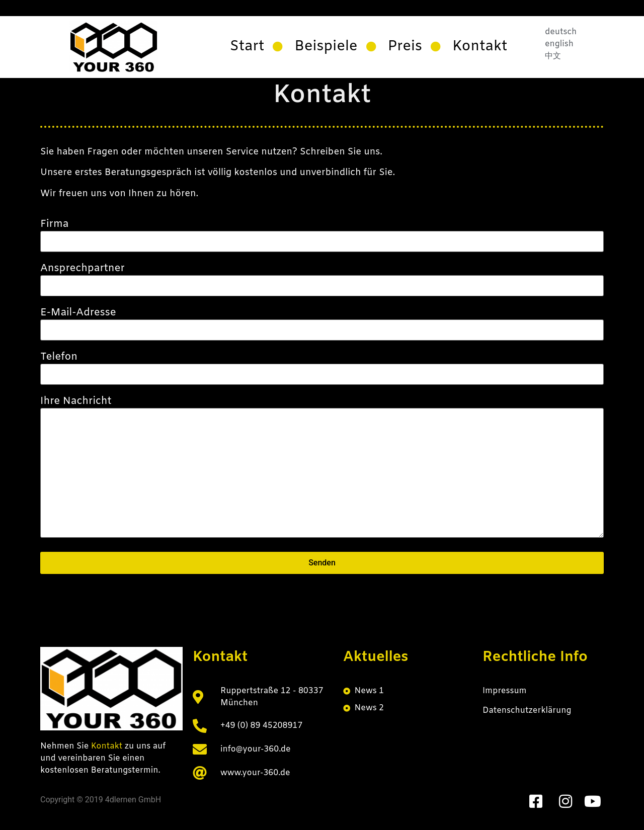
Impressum (505, 691)
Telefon (322, 366)
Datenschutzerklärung (527, 711)
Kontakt (108, 746)
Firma (322, 233)
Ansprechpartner (322, 277)
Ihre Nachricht (322, 468)
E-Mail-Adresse (322, 321)
